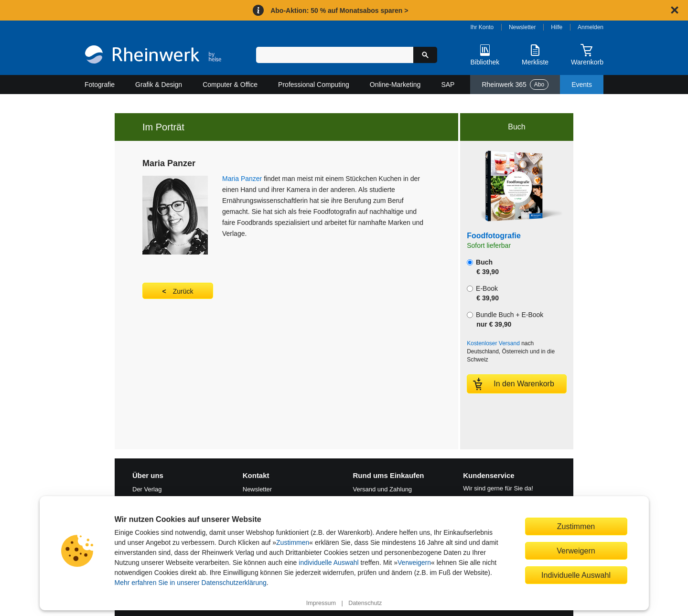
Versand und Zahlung (383, 489)
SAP (448, 85)
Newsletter (522, 27)
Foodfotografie (494, 236)
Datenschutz (365, 603)
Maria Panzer (242, 179)
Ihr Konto (482, 27)
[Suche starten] (425, 55)
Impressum (321, 603)
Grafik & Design (159, 85)
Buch (483, 267)
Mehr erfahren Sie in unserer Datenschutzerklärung (191, 583)
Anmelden (591, 27)
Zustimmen (293, 542)
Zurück (183, 291)
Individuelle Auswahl (576, 575)
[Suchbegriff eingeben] (335, 55)
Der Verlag (147, 489)
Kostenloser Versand (493, 343)
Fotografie (100, 85)
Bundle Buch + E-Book (505, 319)
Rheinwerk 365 (515, 85)
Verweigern (414, 563)
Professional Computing (314, 85)
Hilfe (557, 27)
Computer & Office (230, 85)
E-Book (483, 293)
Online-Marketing (395, 85)
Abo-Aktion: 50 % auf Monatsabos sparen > (339, 11)
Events (582, 85)
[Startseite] (153, 56)
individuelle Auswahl (328, 563)
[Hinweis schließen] (675, 10)
